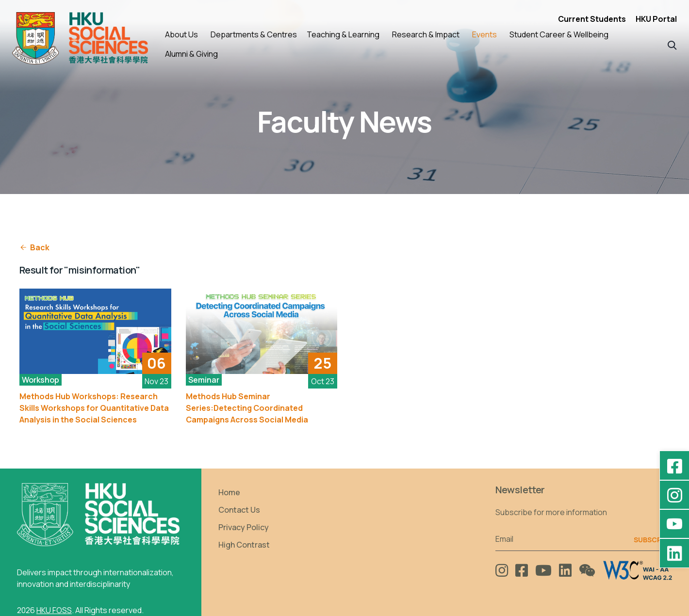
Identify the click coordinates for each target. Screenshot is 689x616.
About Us (181, 34)
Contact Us (239, 510)
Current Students (592, 19)
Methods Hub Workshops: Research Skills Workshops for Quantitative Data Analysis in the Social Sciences (94, 408)
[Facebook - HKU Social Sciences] (674, 466)
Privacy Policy (244, 527)
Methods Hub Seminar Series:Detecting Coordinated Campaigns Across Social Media (247, 408)
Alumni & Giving (191, 54)
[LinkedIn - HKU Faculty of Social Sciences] (674, 553)
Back (34, 247)
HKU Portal (656, 19)
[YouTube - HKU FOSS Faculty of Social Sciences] (674, 524)
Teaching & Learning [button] (343, 34)
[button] (672, 44)
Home (229, 492)
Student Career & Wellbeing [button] (559, 34)
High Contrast (244, 545)
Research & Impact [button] (426, 34)
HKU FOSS (54, 610)
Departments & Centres (254, 34)
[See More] (95, 331)
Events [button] (484, 34)
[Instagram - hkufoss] (674, 495)
